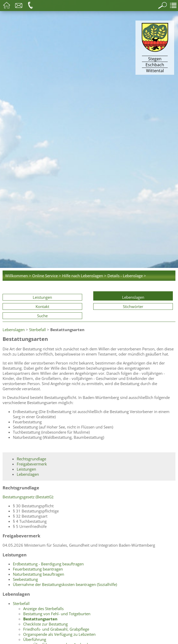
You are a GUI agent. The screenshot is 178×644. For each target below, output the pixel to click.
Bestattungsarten (40, 619)
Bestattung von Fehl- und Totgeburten (57, 614)
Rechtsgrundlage (31, 459)
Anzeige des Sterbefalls (43, 609)
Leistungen (42, 297)
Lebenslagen (133, 297)
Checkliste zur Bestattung (45, 624)
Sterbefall (37, 330)
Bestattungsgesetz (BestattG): (28, 497)
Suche (42, 316)
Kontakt (42, 306)
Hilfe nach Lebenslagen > (84, 276)
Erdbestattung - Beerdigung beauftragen (48, 564)
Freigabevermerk (32, 464)
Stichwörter (133, 306)
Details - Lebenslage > (127, 276)
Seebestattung (25, 579)
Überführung (35, 639)
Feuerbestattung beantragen (38, 569)
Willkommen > (18, 276)
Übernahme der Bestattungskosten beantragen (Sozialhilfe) (65, 584)
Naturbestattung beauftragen (39, 574)
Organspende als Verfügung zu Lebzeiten (59, 634)
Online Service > (47, 276)
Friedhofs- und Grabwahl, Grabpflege (56, 629)
